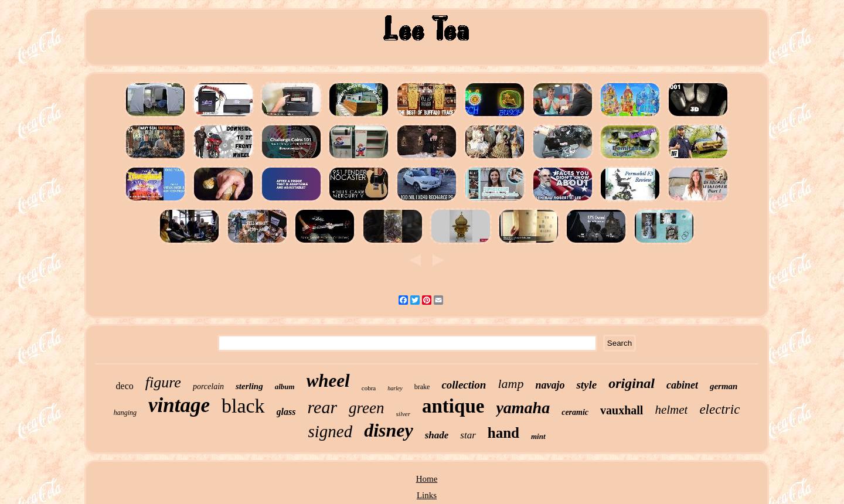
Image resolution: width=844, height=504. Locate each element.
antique (453, 406)
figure (163, 382)
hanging (125, 413)
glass (286, 412)
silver (403, 414)
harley (395, 388)
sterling (249, 386)
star (468, 435)
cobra (369, 388)
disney (389, 430)
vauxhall (622, 410)
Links (427, 495)
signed (330, 431)
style (586, 385)
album (285, 386)
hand (503, 433)
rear (323, 407)
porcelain (208, 386)
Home (427, 479)
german (724, 386)
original (632, 383)
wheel (328, 381)
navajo (550, 385)
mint (538, 436)
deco (125, 386)
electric (719, 409)
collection (464, 385)
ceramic (575, 412)
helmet (671, 410)
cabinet (682, 385)
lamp (511, 384)
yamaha (523, 408)
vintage (179, 405)
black (243, 406)
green (366, 408)
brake (422, 387)
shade (437, 435)
